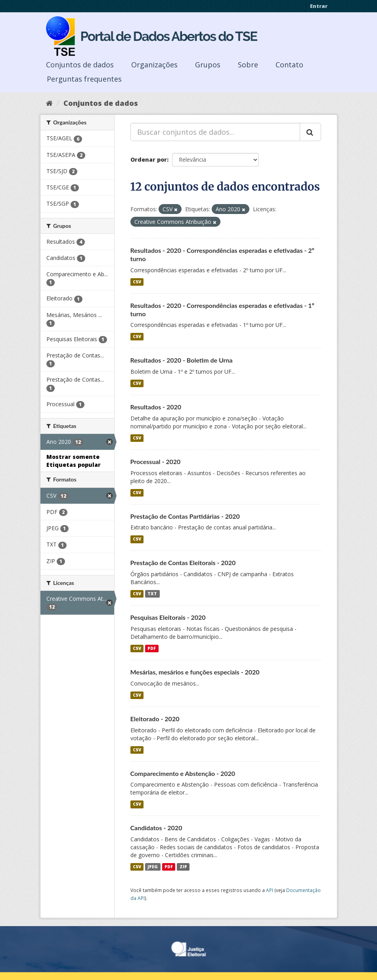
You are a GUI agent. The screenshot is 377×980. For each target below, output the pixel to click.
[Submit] (310, 132)
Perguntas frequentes (84, 79)
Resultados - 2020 (156, 407)
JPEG (153, 867)
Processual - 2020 (156, 461)
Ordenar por (149, 160)
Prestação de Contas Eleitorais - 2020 (183, 563)
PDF (152, 648)
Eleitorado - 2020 (155, 719)
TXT (152, 594)
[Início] (49, 103)
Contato (289, 65)
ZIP (183, 867)
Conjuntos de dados (80, 65)
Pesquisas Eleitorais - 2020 (168, 617)
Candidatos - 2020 (156, 828)
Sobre (248, 65)
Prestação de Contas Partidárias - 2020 (185, 516)
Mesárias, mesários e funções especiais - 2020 (195, 672)
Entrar (319, 6)
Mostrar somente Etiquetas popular (74, 461)
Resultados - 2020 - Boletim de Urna (182, 360)
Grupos (208, 65)
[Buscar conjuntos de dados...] (215, 132)
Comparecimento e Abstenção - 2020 (183, 773)
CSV (137, 282)
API (270, 890)
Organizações (154, 65)
